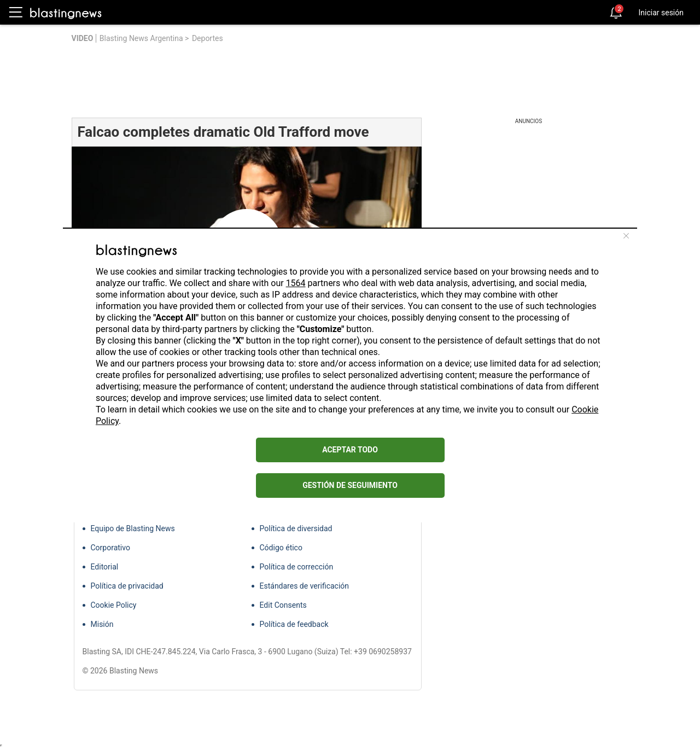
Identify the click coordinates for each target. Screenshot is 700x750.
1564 (296, 283)
